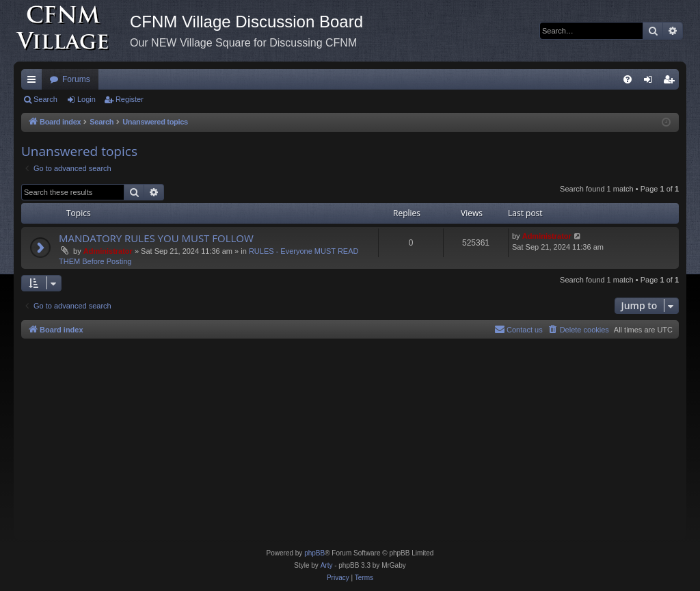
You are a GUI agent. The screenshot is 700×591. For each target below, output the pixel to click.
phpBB (314, 553)
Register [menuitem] (672, 82)
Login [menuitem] (651, 82)
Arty (327, 565)
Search (45, 99)
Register (130, 99)
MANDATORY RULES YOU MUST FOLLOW (156, 238)
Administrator (108, 251)
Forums (76, 79)
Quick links (34, 82)
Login (86, 99)
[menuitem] (628, 79)
